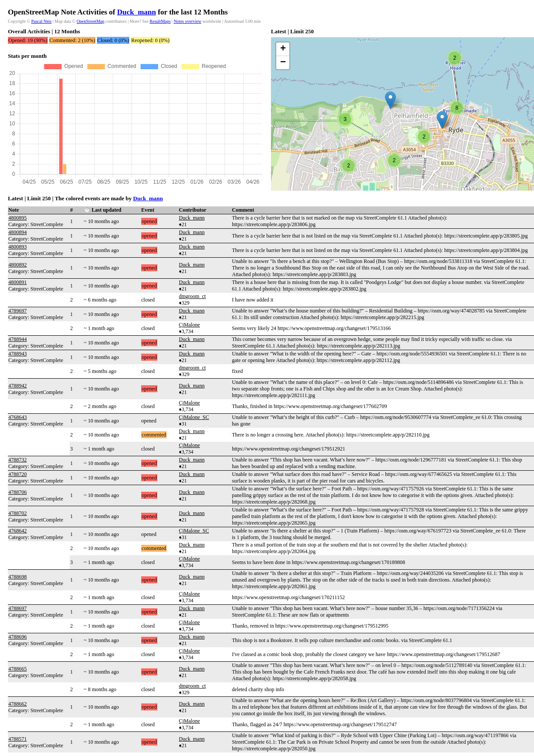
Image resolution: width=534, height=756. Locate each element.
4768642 (18, 531)
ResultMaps (160, 21)
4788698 (18, 577)
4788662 (18, 704)
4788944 (18, 339)
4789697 (18, 311)
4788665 (18, 669)
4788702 (18, 513)
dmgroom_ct (192, 296)
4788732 (18, 460)
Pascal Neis (41, 21)
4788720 (18, 474)
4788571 (18, 739)
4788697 (18, 608)
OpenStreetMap (91, 21)
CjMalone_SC (194, 417)
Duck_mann (137, 12)
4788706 (18, 492)
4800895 (18, 218)
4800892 (18, 265)
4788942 (18, 386)
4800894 (18, 232)
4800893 (18, 247)
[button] (390, 100)
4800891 (18, 282)
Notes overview (187, 21)
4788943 (18, 354)
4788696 (18, 637)
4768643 (18, 417)
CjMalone (189, 325)
